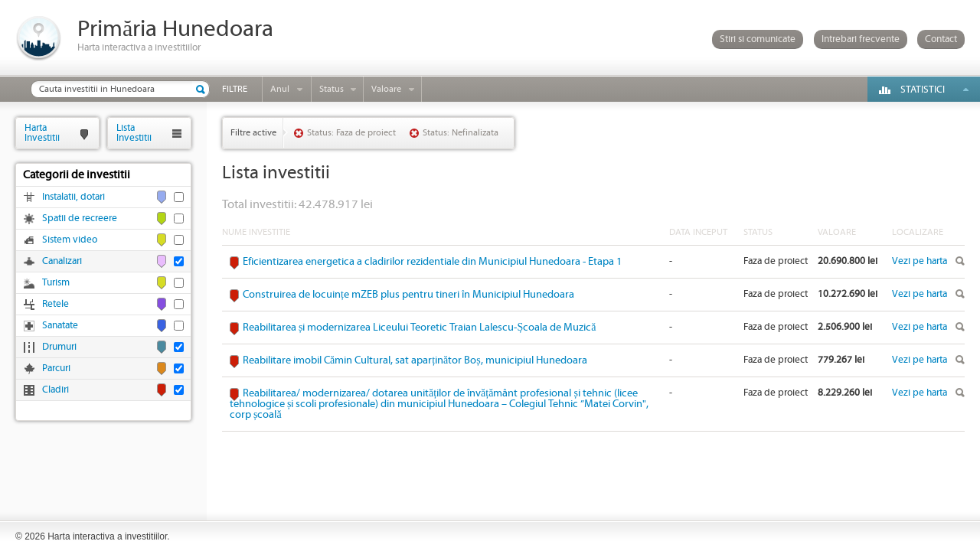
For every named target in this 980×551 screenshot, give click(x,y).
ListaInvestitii (134, 133)
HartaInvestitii (42, 133)
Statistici (923, 90)
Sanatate (60, 326)
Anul (280, 89)
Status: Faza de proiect (351, 133)
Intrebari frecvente (861, 39)
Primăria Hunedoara (175, 29)
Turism (56, 283)
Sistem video (70, 240)
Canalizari (62, 261)
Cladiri (56, 390)
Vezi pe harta (920, 261)
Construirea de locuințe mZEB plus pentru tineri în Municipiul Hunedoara (408, 295)
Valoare (386, 89)
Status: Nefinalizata (461, 133)
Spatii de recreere (80, 218)
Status (332, 89)
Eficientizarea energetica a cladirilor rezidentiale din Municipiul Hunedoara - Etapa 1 (432, 262)
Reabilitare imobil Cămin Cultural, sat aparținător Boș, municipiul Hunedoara (415, 360)
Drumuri (59, 347)
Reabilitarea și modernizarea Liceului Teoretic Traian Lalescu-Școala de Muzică (419, 328)
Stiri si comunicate (758, 39)
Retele (56, 304)
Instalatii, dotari (73, 197)
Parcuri (56, 368)
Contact (941, 39)
